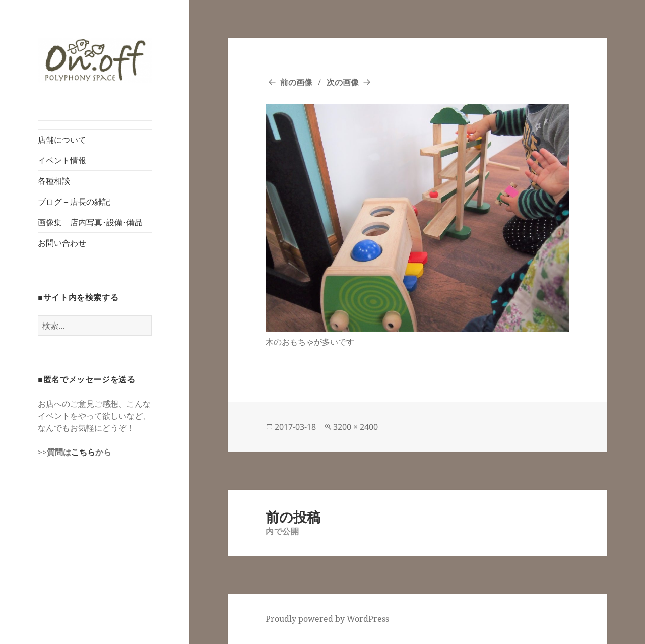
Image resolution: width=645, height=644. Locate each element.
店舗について (62, 140)
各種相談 (54, 181)
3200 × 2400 (356, 427)
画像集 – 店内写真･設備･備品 (90, 222)
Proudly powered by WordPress (327, 619)
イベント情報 (62, 160)
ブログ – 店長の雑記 (74, 202)
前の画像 (296, 82)
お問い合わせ (62, 243)
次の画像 (343, 82)
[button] (95, 60)
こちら (83, 452)
